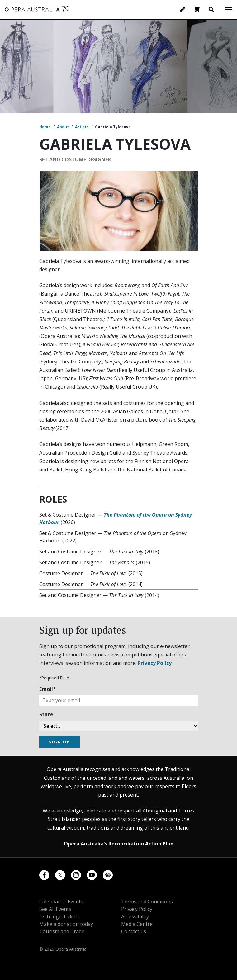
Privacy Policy (155, 663)
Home (45, 127)
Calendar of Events (61, 902)
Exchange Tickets (59, 916)
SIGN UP (59, 742)
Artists (82, 127)
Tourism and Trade (62, 931)
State (46, 714)
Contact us (134, 931)
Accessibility (135, 916)
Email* (47, 689)
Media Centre (137, 924)
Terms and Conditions (147, 902)
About (63, 127)
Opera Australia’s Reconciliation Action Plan (119, 844)
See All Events (55, 909)
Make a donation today (66, 924)
